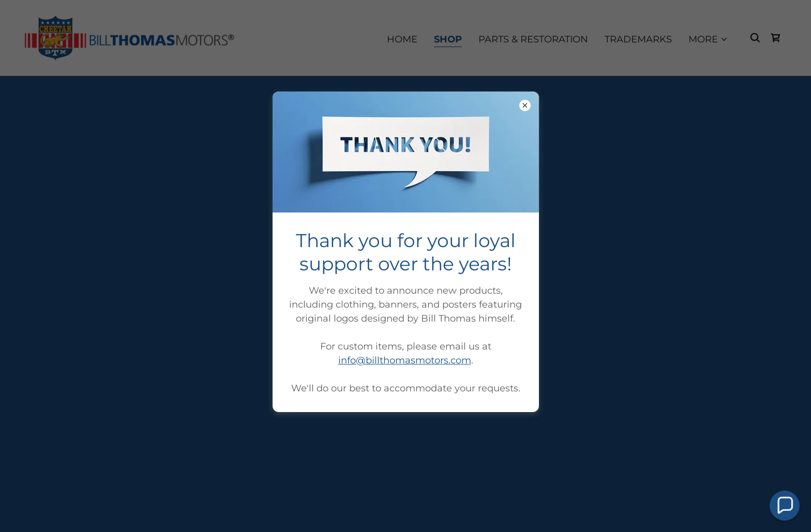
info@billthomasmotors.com (405, 360)
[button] (785, 506)
